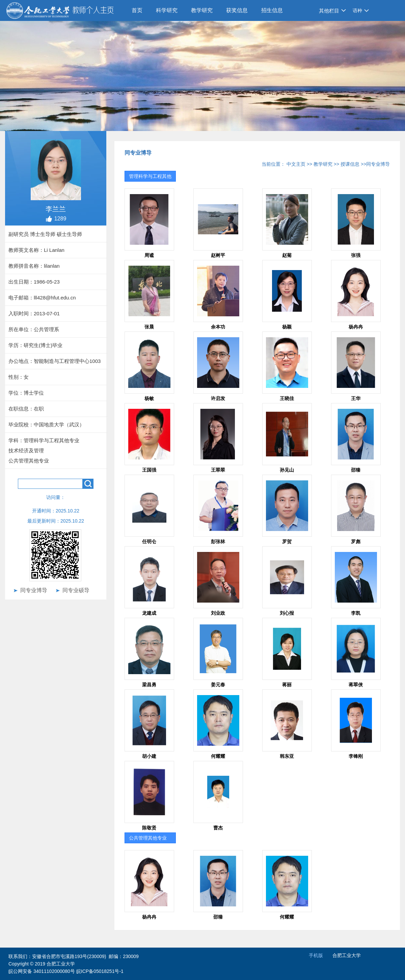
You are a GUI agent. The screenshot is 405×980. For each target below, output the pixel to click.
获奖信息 (237, 10)
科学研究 (167, 10)
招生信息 (272, 10)
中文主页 (296, 164)
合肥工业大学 (347, 955)
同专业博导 (34, 590)
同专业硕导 (76, 590)
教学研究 (202, 10)
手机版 (316, 955)
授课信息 (350, 164)
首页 (137, 10)
